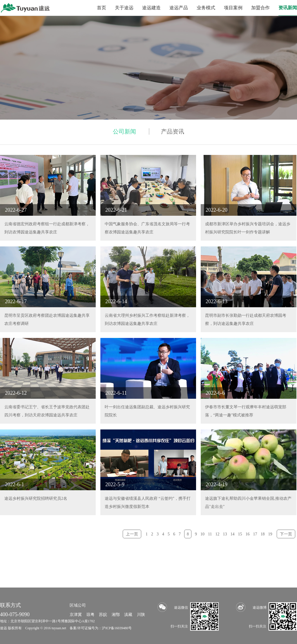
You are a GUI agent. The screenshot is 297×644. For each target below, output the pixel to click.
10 (202, 534)
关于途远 (124, 8)
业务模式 (206, 8)
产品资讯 (173, 131)
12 (218, 534)
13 (225, 534)
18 (263, 534)
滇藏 (128, 615)
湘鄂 (116, 615)
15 (240, 534)
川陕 (141, 615)
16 (248, 534)
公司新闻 (124, 131)
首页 (102, 8)
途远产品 (179, 8)
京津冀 (76, 615)
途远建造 (151, 8)
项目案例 (233, 8)
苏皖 (103, 615)
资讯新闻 (288, 8)
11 (210, 534)
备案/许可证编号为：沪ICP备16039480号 (101, 628)
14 (233, 534)
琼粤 (90, 615)
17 (255, 534)
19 (270, 534)
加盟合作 (260, 8)
